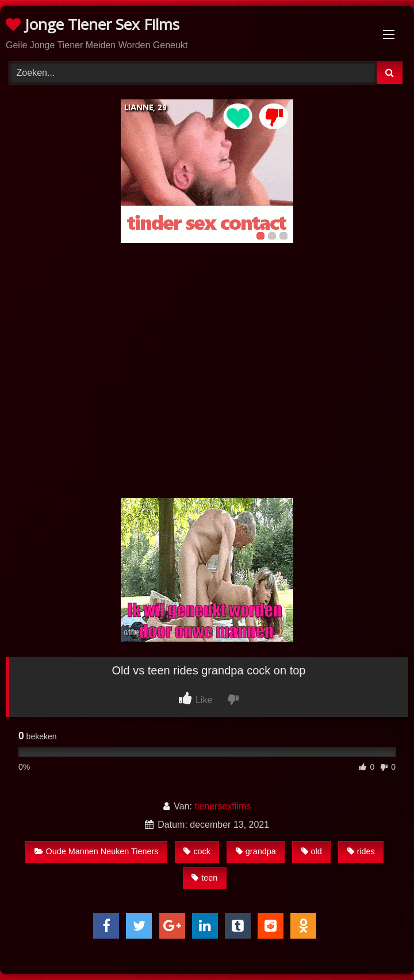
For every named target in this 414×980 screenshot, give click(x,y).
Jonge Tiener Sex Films (93, 24)
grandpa (256, 851)
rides (361, 851)
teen (204, 878)
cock (197, 851)
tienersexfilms (223, 806)
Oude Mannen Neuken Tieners (97, 851)
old (312, 851)
